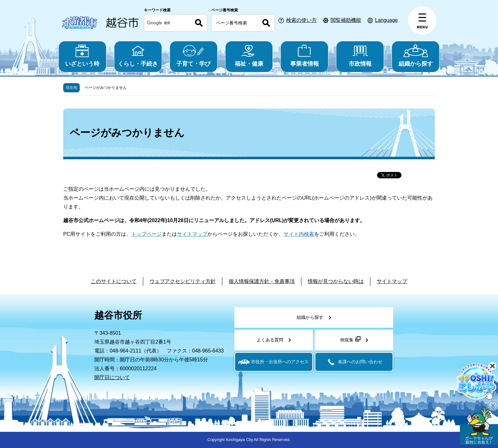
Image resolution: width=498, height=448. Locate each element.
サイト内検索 (299, 234)
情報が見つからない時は (336, 281)
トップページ (146, 234)
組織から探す (416, 56)
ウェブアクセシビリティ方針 (183, 281)
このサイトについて (114, 281)
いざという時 (82, 56)
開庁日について (112, 377)
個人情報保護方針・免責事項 (262, 281)
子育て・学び (194, 56)
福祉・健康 (249, 56)
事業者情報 (304, 56)
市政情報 (360, 56)
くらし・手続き (138, 56)
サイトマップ (192, 234)
